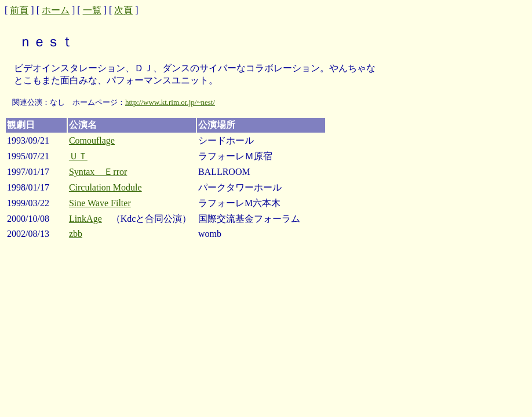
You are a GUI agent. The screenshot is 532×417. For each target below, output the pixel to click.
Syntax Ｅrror (98, 172)
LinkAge (85, 219)
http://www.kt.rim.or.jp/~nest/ (170, 102)
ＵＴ (78, 156)
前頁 (19, 10)
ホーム (56, 10)
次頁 (123, 10)
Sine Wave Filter (100, 203)
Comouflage (92, 140)
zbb (76, 234)
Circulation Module (105, 187)
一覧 (92, 10)
